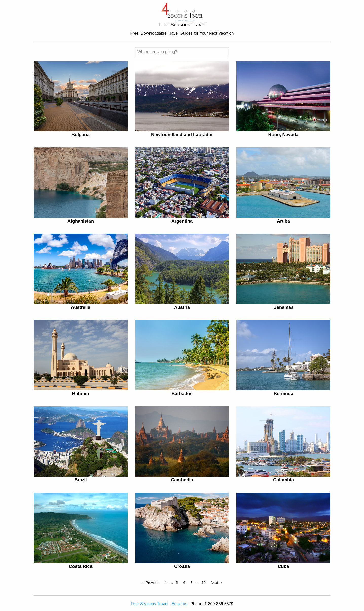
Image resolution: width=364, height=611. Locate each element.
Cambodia (182, 480)
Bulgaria (81, 135)
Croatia (182, 566)
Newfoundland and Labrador (182, 135)
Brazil (80, 480)
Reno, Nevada (283, 135)
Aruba (283, 221)
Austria (182, 307)
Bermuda (283, 394)
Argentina (182, 221)
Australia (80, 307)
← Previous (150, 583)
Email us (179, 604)
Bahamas (283, 307)
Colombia (283, 480)
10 (204, 583)
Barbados (182, 394)
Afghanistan (81, 221)
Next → (217, 583)
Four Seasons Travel (150, 604)
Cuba (283, 566)
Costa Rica (80, 566)
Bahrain (80, 394)
